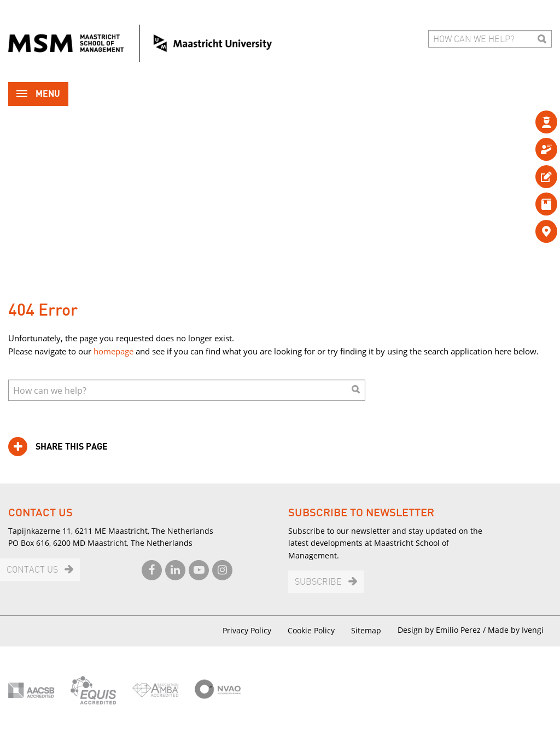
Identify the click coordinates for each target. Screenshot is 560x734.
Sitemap (366, 630)
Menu (38, 95)
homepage (113, 351)
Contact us (32, 570)
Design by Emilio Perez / (443, 630)
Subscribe (318, 582)
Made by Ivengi (516, 630)
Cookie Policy (311, 630)
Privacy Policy (247, 630)
